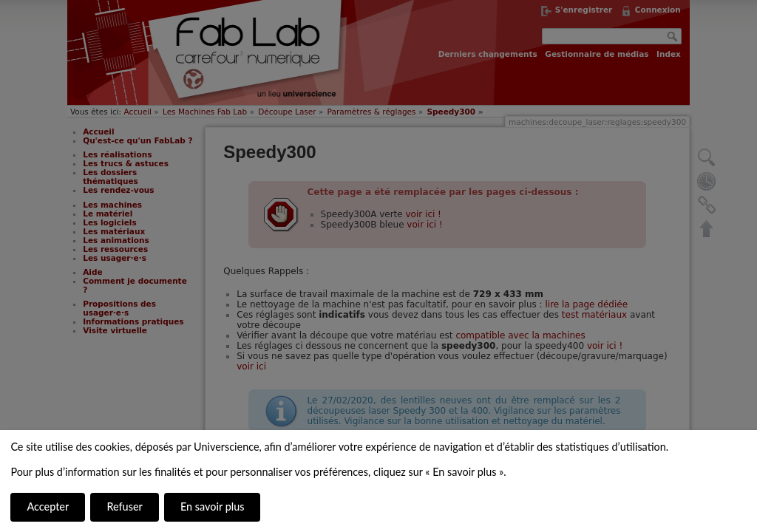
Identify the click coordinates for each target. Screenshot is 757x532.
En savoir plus (212, 507)
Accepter (48, 507)
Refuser (124, 507)
